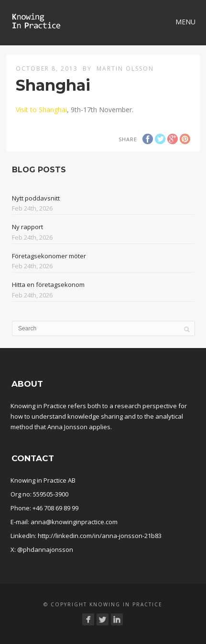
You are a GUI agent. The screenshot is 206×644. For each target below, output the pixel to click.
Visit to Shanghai (41, 110)
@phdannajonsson (45, 549)
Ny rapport (27, 227)
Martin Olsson (125, 69)
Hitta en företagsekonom (48, 285)
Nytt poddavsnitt (36, 198)
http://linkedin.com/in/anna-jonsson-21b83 (100, 536)
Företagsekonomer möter (49, 256)
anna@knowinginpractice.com (74, 522)
